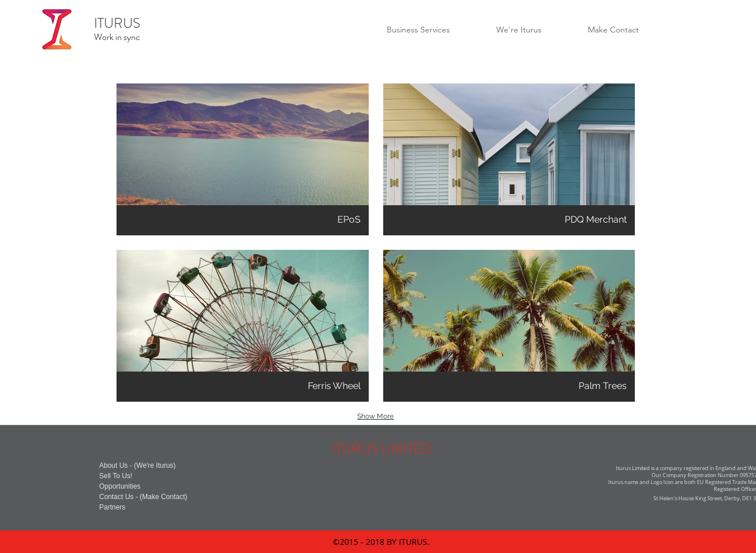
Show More (375, 416)
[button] (243, 159)
